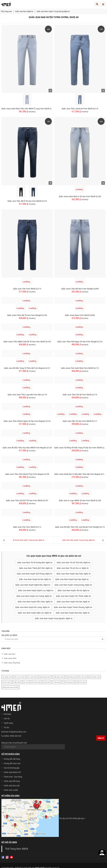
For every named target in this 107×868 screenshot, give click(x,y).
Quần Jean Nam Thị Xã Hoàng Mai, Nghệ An (35, 563)
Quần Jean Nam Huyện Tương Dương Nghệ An (53, 11)
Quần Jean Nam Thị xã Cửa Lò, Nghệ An (73, 568)
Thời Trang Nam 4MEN (16, 849)
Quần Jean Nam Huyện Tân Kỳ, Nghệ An (74, 590)
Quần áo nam (81, 682)
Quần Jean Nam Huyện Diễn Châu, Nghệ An (35, 602)
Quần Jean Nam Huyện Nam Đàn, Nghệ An (73, 613)
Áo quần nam (7, 677)
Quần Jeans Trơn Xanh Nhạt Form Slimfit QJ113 (80, 368)
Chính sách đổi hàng (12, 781)
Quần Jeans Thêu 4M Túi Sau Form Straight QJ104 (27, 315)
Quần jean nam (58, 677)
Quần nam (17, 682)
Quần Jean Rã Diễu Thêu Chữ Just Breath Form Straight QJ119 (80, 527)
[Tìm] (103, 639)
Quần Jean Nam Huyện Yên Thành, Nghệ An (74, 596)
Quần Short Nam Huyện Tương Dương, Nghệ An (79, 540)
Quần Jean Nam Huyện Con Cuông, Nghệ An (34, 596)
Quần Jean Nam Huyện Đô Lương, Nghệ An (32, 607)
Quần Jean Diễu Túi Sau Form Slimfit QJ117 (80, 421)
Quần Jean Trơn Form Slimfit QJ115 (27, 289)
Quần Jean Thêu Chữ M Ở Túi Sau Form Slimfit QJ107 (27, 500)
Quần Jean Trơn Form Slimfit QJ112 (27, 527)
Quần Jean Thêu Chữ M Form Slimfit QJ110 (80, 395)
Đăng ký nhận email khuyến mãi (33, 745)
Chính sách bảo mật (12, 786)
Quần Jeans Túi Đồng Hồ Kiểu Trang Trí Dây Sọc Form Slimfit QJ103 (80, 448)
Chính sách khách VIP (12, 772)
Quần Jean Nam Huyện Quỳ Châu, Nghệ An (74, 574)
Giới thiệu (7, 714)
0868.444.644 (16, 736)
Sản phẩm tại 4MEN (54, 638)
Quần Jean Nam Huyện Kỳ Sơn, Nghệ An (35, 579)
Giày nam (47, 682)
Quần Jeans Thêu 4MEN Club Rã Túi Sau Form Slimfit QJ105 (27, 342)
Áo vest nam (32, 677)
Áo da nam (83, 677)
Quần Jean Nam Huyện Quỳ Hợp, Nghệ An (72, 579)
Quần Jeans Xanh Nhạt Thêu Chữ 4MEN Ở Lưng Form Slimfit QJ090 (27, 109)
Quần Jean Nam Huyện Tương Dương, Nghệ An (73, 585)
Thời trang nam (6, 11)
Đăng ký (101, 738)
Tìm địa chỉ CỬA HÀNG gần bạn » (72, 819)
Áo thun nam (36, 682)
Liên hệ (7, 719)
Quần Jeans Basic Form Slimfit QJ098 (80, 315)
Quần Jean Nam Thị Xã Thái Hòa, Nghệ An (74, 563)
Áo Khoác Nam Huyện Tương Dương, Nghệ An (29, 540)
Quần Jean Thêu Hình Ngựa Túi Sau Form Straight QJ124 (80, 342)
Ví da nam (57, 682)
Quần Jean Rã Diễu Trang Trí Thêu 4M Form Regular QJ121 (27, 368)
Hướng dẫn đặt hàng (12, 759)
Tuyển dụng (8, 723)
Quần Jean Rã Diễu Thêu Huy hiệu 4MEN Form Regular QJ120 (27, 448)
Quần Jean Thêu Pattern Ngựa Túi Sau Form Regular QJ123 (27, 421)
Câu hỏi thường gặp (12, 768)
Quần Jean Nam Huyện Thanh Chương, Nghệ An (73, 607)
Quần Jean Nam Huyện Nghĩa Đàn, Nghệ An (33, 585)
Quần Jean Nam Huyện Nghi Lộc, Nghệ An (35, 613)
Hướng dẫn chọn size (12, 763)
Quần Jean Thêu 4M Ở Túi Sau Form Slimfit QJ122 (27, 201)
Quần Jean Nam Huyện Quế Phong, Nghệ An (34, 574)
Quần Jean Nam (10, 654)
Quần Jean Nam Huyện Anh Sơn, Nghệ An (73, 602)
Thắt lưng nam (68, 682)
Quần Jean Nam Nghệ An (24, 11)
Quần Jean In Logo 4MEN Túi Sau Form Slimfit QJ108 (80, 500)
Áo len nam (6, 682)
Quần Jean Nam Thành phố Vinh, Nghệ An (36, 568)
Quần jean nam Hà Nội (10, 687)
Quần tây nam (71, 677)
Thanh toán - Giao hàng (13, 777)
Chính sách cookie (11, 790)
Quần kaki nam (45, 677)
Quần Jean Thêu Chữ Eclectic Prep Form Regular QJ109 (27, 474)
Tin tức (6, 727)
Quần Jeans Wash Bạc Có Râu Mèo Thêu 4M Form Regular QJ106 (80, 474)
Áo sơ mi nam (20, 677)
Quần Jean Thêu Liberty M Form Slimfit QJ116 (80, 109)
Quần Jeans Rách (10, 658)
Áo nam (26, 682)
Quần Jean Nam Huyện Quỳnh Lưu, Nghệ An (36, 590)
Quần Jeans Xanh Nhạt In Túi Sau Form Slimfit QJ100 (80, 196)
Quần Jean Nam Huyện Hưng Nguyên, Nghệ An (54, 618)
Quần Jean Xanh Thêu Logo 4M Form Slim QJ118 (27, 395)
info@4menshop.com (18, 732)
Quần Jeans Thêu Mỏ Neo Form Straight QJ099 (80, 289)
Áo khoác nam (95, 677)
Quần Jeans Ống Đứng (12, 663)
